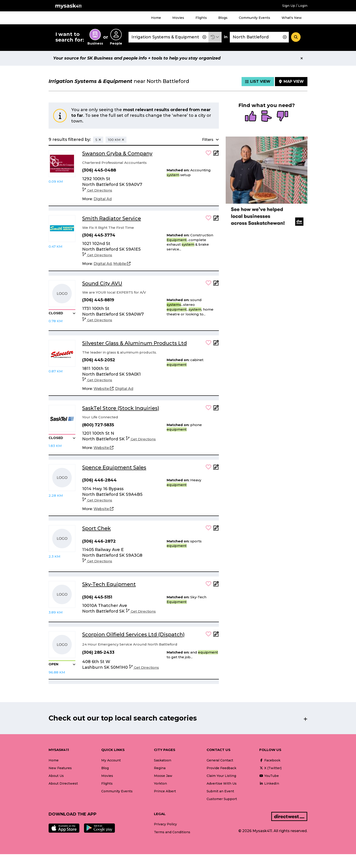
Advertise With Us (222, 783)
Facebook (270, 760)
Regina (160, 768)
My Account (111, 760)
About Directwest (63, 783)
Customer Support (222, 799)
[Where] (259, 37)
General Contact (220, 760)
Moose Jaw (163, 776)
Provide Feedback (221, 768)
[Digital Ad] (103, 199)
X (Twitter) (270, 768)
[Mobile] (122, 264)
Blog (105, 768)
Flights (201, 18)
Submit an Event (220, 791)
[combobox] (168, 37)
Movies (178, 18)
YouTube (269, 776)
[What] (168, 37)
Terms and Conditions (172, 832)
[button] (215, 37)
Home (156, 18)
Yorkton (160, 783)
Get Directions (97, 190)
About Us (56, 776)
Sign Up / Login (295, 6)
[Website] (104, 389)
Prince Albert (165, 791)
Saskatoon (163, 760)
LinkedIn (269, 783)
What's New (292, 18)
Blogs (223, 18)
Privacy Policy (165, 824)
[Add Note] (216, 154)
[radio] (251, 117)
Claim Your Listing (221, 776)
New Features (60, 768)
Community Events (255, 18)
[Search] (296, 37)
